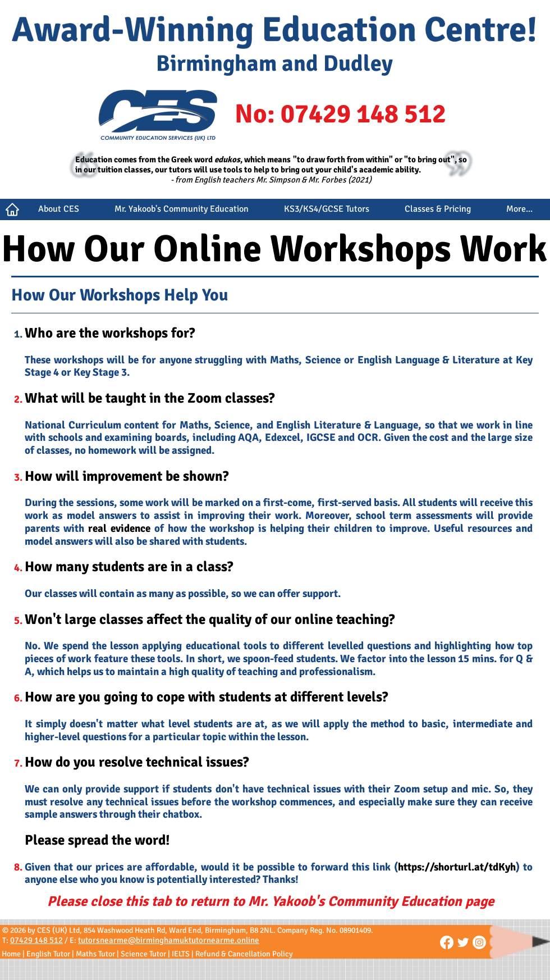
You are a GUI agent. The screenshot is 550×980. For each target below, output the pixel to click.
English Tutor (48, 954)
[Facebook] (447, 942)
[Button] (11, 209)
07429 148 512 (36, 940)
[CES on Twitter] (463, 942)
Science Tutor (143, 954)
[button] (58, 213)
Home (11, 954)
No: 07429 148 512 (340, 114)
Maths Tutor (95, 954)
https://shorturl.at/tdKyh (457, 867)
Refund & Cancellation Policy (244, 954)
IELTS (181, 954)
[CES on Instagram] (479, 942)
